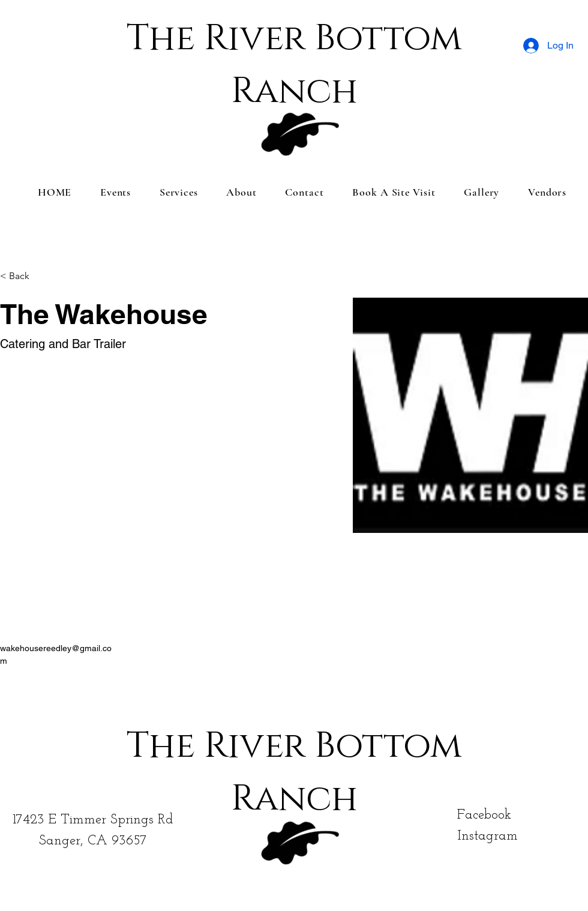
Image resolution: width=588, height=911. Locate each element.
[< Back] (24, 276)
